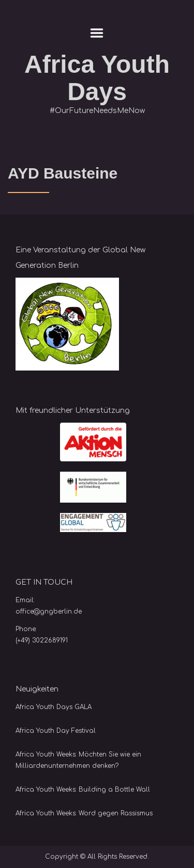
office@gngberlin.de (49, 612)
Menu (97, 33)
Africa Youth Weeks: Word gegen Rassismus (84, 813)
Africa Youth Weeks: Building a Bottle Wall (83, 790)
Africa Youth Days (97, 78)
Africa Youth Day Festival (56, 731)
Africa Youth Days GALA (54, 707)
